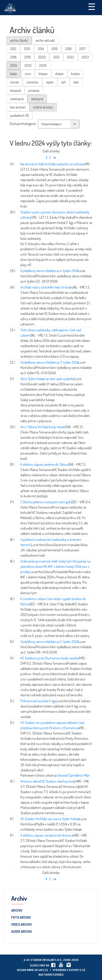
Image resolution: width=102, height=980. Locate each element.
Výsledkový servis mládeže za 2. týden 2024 (49, 642)
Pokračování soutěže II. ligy (38, 701)
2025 (28, 65)
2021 (56, 57)
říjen (76, 82)
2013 (27, 49)
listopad (15, 90)
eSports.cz (77, 970)
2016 (68, 49)
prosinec (34, 90)
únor (28, 74)
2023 (85, 57)
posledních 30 (20, 116)
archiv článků (19, 40)
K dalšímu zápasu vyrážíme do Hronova (47, 835)
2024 (13, 65)
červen (15, 82)
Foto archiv (21, 918)
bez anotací (18, 107)
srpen (50, 82)
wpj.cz (43, 970)
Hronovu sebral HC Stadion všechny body (48, 781)
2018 (13, 57)
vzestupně (17, 99)
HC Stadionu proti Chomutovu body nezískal (50, 658)
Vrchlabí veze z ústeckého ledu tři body (46, 287)
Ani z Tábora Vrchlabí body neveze (43, 427)
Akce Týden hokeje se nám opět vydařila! (47, 379)
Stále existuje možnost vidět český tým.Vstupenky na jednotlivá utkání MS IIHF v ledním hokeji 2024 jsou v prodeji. (55, 567)
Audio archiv (22, 932)
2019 (27, 57)
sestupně (37, 99)
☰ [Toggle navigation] (92, 6)
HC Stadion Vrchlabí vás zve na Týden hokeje (50, 819)
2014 (41, 49)
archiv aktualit (45, 40)
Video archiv (21, 925)
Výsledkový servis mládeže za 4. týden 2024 (49, 271)
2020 (42, 57)
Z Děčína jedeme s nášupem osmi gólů (46, 502)
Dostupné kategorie (23, 124)
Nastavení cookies (51, 975)
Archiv (17, 911)
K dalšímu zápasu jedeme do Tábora (44, 464)
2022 (71, 57)
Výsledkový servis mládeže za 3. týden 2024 (49, 362)
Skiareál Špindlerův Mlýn (74, 775)
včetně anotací (43, 107)
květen (76, 74)
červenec (33, 82)
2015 (55, 49)
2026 (43, 65)
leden (14, 74)
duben (59, 74)
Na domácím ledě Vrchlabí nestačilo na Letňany (52, 164)
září (63, 82)
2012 (13, 49)
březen (43, 74)
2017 (82, 49)
